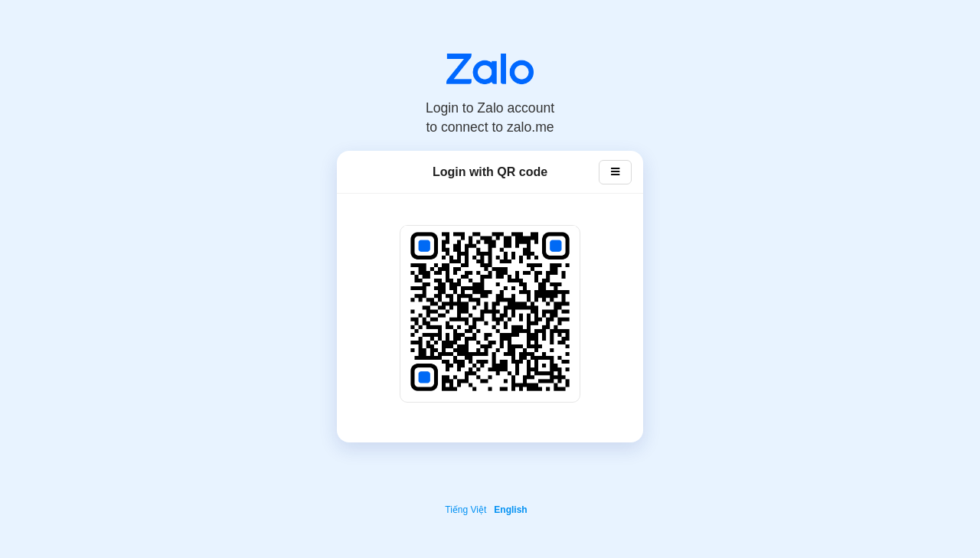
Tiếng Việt (465, 510)
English (510, 510)
